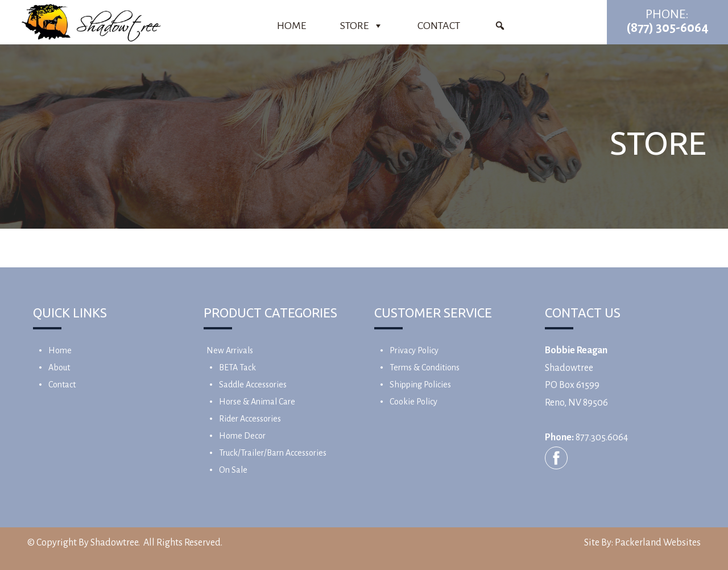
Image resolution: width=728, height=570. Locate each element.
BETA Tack (237, 367)
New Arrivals (230, 350)
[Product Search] (500, 26)
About (59, 367)
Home (291, 26)
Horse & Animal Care (257, 402)
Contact (439, 26)
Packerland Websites (658, 543)
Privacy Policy (414, 350)
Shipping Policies (420, 385)
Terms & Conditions (425, 367)
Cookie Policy (413, 402)
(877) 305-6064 (667, 28)
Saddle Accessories (253, 385)
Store (362, 26)
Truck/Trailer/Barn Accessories (273, 453)
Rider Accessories (250, 419)
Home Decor (242, 436)
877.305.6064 (602, 437)
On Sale (233, 470)
